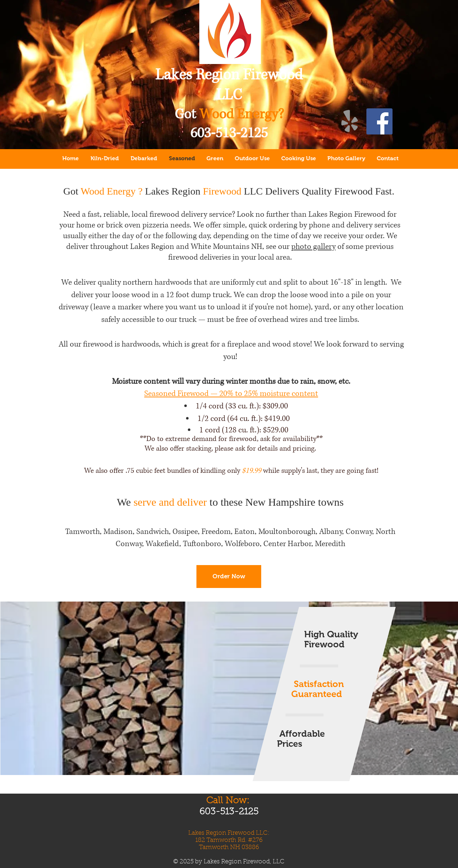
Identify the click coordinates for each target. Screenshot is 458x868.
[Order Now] (229, 577)
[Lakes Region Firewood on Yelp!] (350, 121)
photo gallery (313, 247)
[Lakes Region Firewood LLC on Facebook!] (379, 121)
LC (233, 95)
